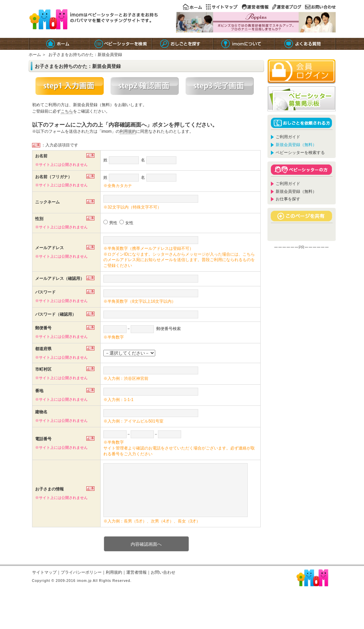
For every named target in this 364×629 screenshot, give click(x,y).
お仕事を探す (288, 199)
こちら (67, 111)
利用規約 (128, 131)
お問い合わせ (163, 583)
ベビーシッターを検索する (300, 153)
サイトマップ (44, 583)
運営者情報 (136, 583)
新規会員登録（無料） (296, 191)
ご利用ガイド (288, 137)
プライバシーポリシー (81, 583)
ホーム (35, 55)
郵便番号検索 (169, 329)
